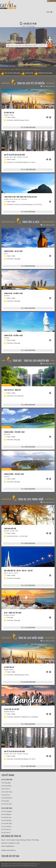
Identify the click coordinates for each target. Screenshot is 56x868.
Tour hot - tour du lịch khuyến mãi (31, 361)
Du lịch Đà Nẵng (6, 786)
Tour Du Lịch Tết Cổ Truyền (31, 83)
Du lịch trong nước (7, 779)
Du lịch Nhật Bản (6, 820)
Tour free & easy (31, 222)
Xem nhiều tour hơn (48, 86)
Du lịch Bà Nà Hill (7, 798)
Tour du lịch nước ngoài (31, 638)
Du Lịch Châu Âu (6, 826)
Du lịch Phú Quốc (7, 804)
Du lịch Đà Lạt (6, 795)
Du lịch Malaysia (6, 814)
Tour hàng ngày (6, 783)
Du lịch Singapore (7, 811)
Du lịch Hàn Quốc (7, 823)
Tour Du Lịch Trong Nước (31, 499)
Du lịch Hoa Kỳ (6, 833)
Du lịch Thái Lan (6, 829)
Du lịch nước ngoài (7, 808)
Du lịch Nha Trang (7, 792)
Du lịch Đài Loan (6, 817)
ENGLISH (53, 1)
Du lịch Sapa (5, 801)
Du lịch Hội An (6, 789)
